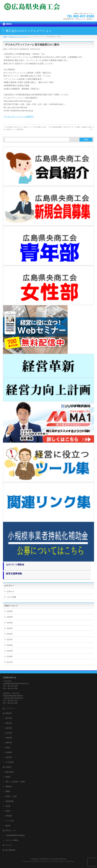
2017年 (10, 662)
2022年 (10, 634)
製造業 (8, 777)
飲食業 (8, 811)
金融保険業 (9, 801)
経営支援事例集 (14, 574)
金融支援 (9, 728)
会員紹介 (9, 767)
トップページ (10, 708)
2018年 (10, 656)
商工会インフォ (11, 831)
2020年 (10, 645)
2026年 (10, 611)
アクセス (9, 845)
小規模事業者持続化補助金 (15, 835)
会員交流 (9, 757)
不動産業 (9, 816)
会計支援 (9, 733)
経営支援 (9, 718)
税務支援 (9, 743)
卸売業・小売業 (11, 796)
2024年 (10, 623)
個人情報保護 (10, 850)
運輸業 (8, 791)
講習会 (8, 748)
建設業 (8, 826)
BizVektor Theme (49, 861)
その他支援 (9, 762)
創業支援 (9, 723)
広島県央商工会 (45, 859)
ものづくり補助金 (15, 565)
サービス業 (9, 821)
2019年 (10, 651)
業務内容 (9, 713)
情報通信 (9, 787)
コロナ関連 (11, 597)
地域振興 (9, 752)
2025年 (10, 617)
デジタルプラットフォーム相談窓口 (19, 117)
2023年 (10, 628)
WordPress (36, 861)
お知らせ (11, 591)
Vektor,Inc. (61, 861)
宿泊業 (8, 806)
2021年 (10, 640)
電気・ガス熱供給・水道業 (15, 782)
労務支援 (9, 738)
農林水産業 (9, 772)
